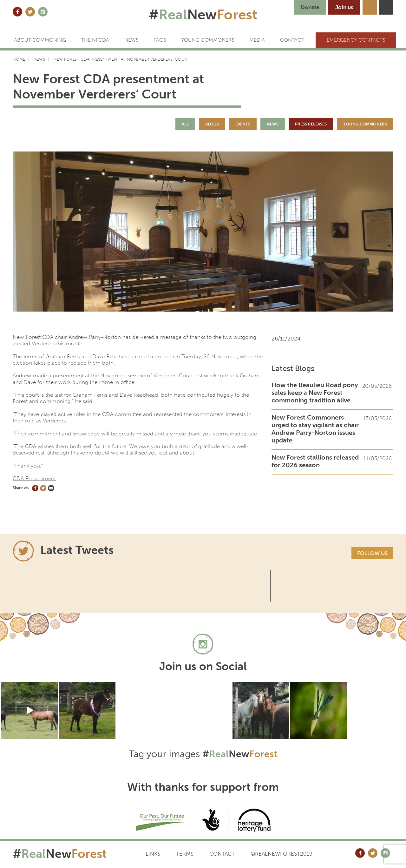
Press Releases (311, 124)
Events (243, 124)
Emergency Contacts (356, 40)
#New (203, 15)
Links (153, 854)
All (185, 124)
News (131, 40)
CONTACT (292, 40)
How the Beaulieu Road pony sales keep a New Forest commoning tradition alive (315, 393)
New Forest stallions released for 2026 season (315, 461)
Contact (222, 854)
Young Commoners (208, 40)
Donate (310, 7)
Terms (185, 854)
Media (257, 40)
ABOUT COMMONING (40, 40)
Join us (344, 7)
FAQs (160, 40)
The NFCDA (95, 40)
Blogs (212, 124)
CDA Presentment (34, 478)
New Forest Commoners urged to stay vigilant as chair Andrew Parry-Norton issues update (315, 429)
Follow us (372, 553)
